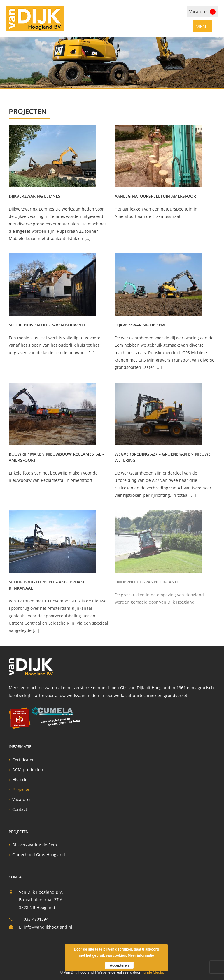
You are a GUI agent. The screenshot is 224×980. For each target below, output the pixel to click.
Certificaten (23, 760)
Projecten (21, 790)
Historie (20, 780)
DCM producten (28, 770)
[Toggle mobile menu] (203, 26)
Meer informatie (141, 955)
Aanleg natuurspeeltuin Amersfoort (156, 196)
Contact (20, 809)
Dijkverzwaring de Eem (140, 325)
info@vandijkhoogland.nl (48, 927)
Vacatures (202, 12)
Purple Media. (153, 972)
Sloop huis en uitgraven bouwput (47, 325)
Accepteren (119, 965)
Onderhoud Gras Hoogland (146, 582)
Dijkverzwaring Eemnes (35, 196)
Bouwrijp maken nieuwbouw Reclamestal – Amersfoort (57, 457)
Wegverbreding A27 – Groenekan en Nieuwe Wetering (163, 457)
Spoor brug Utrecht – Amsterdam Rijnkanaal (47, 585)
